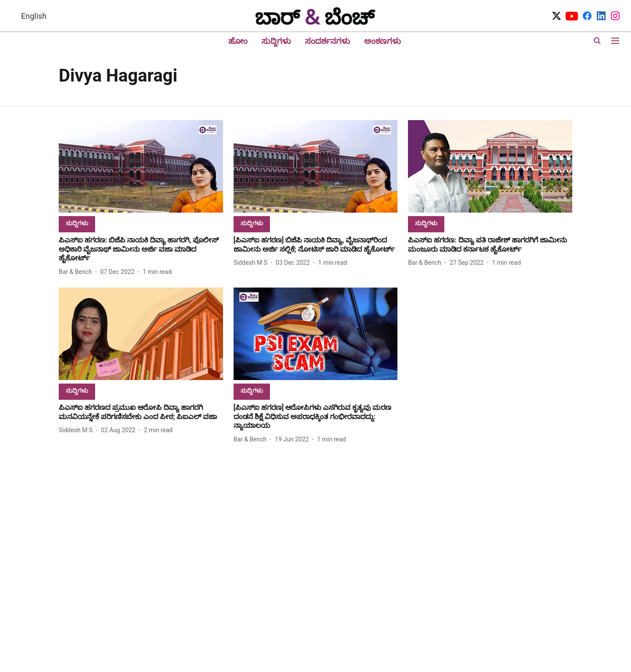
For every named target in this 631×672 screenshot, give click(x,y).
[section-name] (77, 223)
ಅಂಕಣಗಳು (383, 41)
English (34, 16)
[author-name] (77, 272)
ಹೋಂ (238, 41)
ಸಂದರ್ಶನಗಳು (328, 41)
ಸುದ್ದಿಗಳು (276, 41)
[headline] (141, 249)
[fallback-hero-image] (141, 166)
